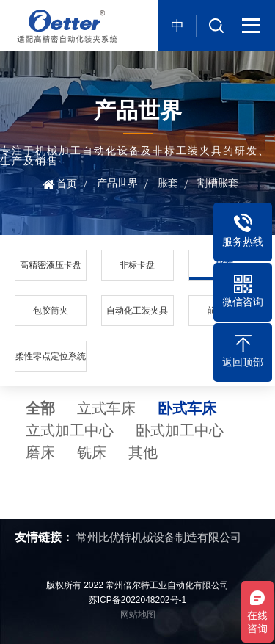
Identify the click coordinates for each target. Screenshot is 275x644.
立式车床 (106, 408)
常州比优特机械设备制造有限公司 (159, 537)
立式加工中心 (70, 430)
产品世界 (117, 183)
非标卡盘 (137, 265)
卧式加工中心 (180, 430)
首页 (67, 184)
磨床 (40, 452)
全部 (40, 408)
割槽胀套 (218, 183)
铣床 (92, 452)
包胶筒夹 (51, 311)
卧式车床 (187, 408)
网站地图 (138, 615)
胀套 (168, 183)
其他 (143, 452)
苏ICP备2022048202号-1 (137, 600)
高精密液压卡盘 (51, 265)
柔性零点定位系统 (51, 356)
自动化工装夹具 (137, 311)
